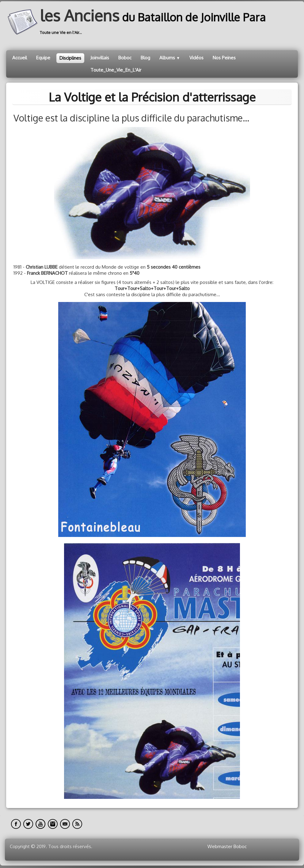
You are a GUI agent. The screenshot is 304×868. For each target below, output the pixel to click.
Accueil (20, 58)
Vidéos (196, 58)
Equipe (43, 58)
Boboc (125, 58)
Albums (170, 58)
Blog (145, 58)
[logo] (138, 22)
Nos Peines (224, 58)
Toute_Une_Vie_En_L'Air (116, 70)
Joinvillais (100, 58)
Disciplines (70, 58)
